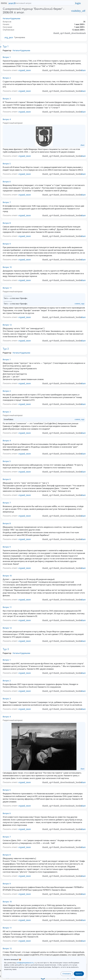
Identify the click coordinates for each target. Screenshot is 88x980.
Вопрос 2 (7, 78)
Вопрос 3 (7, 99)
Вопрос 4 (7, 119)
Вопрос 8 (7, 223)
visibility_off (78, 11)
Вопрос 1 (7, 57)
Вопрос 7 (7, 202)
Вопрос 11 (7, 288)
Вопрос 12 (7, 325)
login (78, 3)
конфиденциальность (25, 963)
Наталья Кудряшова (11, 18)
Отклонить (67, 974)
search (12, 3)
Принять (79, 974)
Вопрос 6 (7, 182)
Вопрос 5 (7, 164)
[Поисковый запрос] (44, 3)
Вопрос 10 (7, 267)
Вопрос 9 (7, 244)
